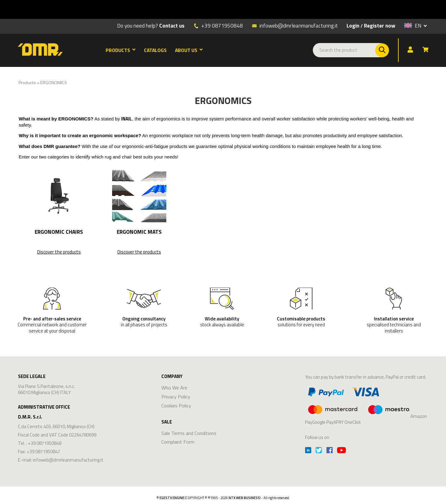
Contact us (172, 26)
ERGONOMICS (54, 83)
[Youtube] (341, 451)
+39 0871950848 (222, 26)
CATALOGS (155, 50)
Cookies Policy (176, 406)
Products (27, 83)
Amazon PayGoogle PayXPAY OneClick (366, 405)
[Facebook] (330, 451)
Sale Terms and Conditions (189, 433)
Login (353, 26)
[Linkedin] (308, 451)
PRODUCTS (120, 50)
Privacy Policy (176, 397)
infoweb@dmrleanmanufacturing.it (295, 25)
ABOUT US (189, 50)
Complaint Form (178, 442)
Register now (380, 26)
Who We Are (174, 388)
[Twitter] (319, 451)
